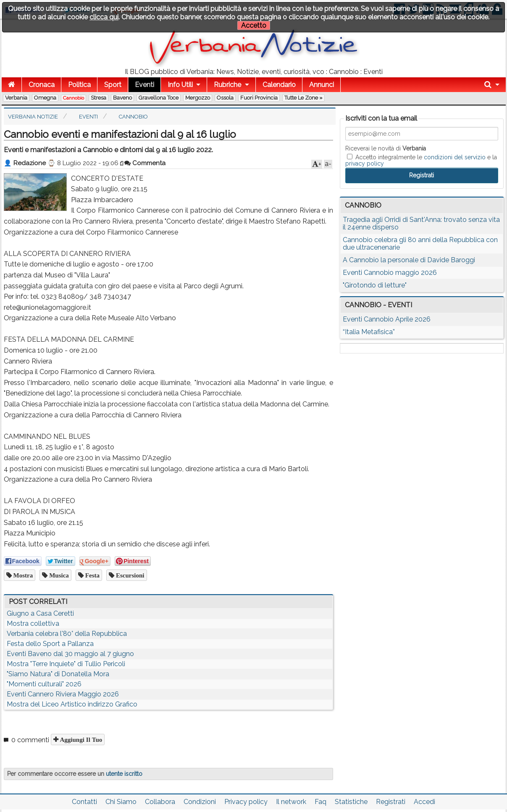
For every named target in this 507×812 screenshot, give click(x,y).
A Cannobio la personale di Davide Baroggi (409, 260)
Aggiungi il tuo (80, 739)
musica (58, 575)
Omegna (45, 98)
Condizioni (200, 802)
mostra (22, 575)
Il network (291, 802)
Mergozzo (198, 98)
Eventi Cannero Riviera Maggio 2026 (63, 694)
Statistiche (351, 802)
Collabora (160, 802)
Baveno (122, 98)
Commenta (145, 163)
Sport (113, 85)
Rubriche (227, 85)
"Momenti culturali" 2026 (44, 684)
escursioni (129, 575)
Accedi (424, 802)
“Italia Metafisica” (369, 332)
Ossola (225, 98)
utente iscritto (124, 774)
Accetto (254, 25)
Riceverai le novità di (386, 148)
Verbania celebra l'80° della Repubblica (67, 634)
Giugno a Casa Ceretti (40, 613)
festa (92, 575)
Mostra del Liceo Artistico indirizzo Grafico (72, 704)
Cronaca (42, 85)
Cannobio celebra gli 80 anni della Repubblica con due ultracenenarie (420, 244)
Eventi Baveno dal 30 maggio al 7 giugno (70, 654)
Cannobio (74, 98)
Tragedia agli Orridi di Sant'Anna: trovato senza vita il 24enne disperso (421, 223)
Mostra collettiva (33, 623)
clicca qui (104, 17)
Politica (79, 85)
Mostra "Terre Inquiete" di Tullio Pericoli (66, 664)
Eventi (144, 85)
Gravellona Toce (159, 98)
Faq (320, 802)
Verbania (16, 98)
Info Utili (180, 85)
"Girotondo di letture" (375, 285)
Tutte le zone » (303, 98)
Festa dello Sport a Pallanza (50, 644)
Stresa (99, 98)
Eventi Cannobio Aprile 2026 (387, 319)
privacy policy (365, 163)
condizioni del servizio (455, 157)
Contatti (84, 802)
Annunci (322, 85)
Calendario (279, 85)
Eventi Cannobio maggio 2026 (390, 273)
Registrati (391, 802)
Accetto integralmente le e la (421, 160)
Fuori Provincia (259, 98)
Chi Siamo (121, 802)
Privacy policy (246, 802)
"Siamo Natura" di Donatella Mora (58, 674)
